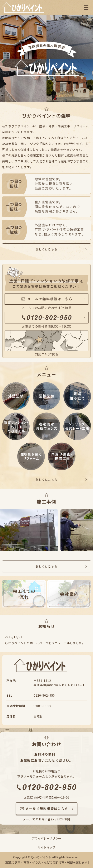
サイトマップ (46, 847)
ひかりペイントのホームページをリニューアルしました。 (45, 643)
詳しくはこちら (46, 249)
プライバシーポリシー (46, 838)
